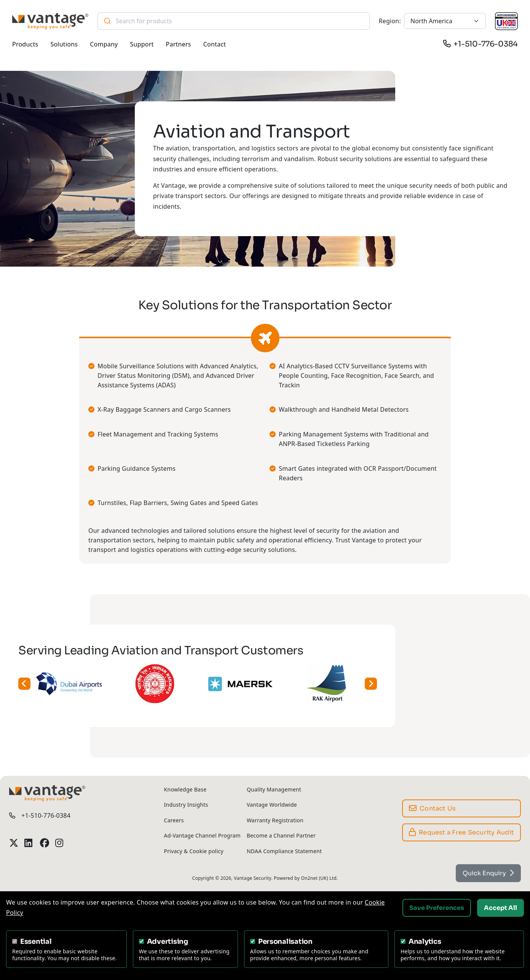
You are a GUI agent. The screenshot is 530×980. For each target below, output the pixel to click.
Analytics (425, 942)
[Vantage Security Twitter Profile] (14, 843)
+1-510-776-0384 (486, 44)
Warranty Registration (275, 820)
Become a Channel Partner (281, 835)
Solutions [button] (64, 44)
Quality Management (274, 789)
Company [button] (104, 44)
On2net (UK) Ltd (318, 878)
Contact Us (433, 808)
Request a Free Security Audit (461, 832)
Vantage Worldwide (272, 805)
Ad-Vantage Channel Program (202, 835)
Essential (36, 942)
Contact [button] (215, 44)
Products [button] (25, 44)
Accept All (500, 908)
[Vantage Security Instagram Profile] (60, 843)
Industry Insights (186, 805)
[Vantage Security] (50, 21)
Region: (390, 21)
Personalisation (285, 942)
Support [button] (142, 44)
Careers (174, 820)
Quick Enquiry (488, 873)
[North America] (445, 21)
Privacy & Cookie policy (194, 851)
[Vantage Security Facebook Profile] (45, 843)
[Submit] (107, 21)
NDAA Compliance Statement (284, 851)
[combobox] (234, 21)
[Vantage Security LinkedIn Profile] (29, 843)
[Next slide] (352, 684)
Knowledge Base (185, 789)
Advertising (168, 942)
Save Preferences (437, 908)
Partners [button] (179, 44)
